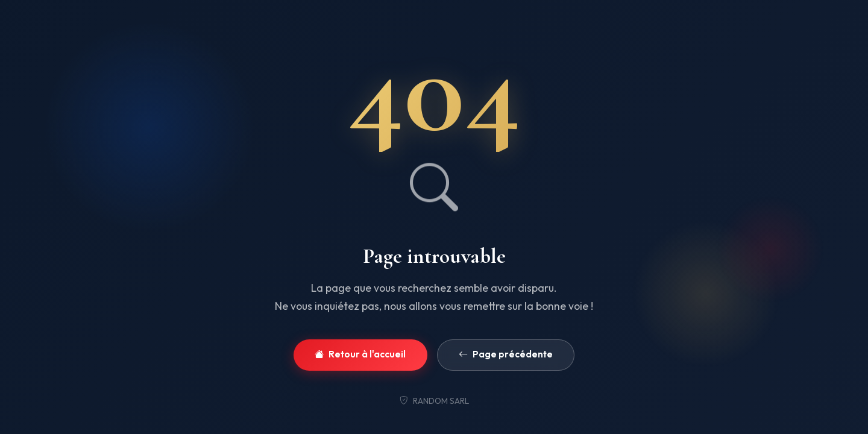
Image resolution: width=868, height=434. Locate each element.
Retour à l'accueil (360, 355)
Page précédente (506, 355)
